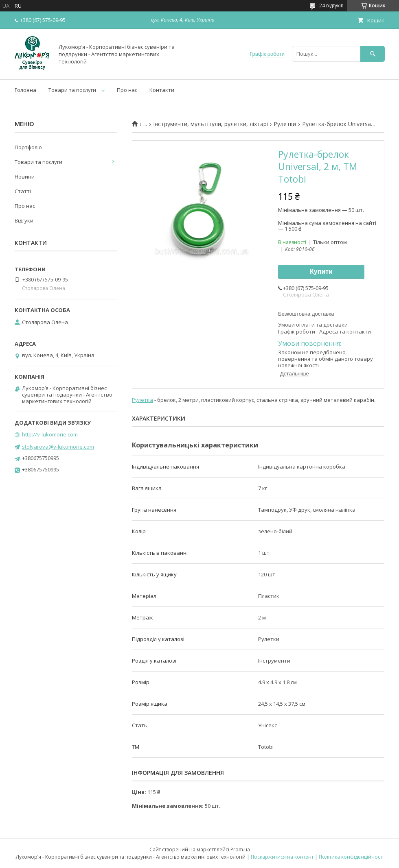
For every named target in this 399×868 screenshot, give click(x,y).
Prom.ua (240, 849)
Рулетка (142, 400)
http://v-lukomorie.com (50, 434)
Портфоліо (28, 147)
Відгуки (24, 220)
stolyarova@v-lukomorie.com (58, 447)
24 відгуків (331, 5)
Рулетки (285, 124)
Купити (321, 272)
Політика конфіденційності (351, 857)
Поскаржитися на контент (282, 857)
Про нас (127, 90)
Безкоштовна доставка (306, 314)
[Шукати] (373, 54)
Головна (25, 90)
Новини (25, 177)
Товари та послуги (72, 90)
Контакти (162, 90)
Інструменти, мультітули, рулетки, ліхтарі (210, 124)
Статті (23, 191)
